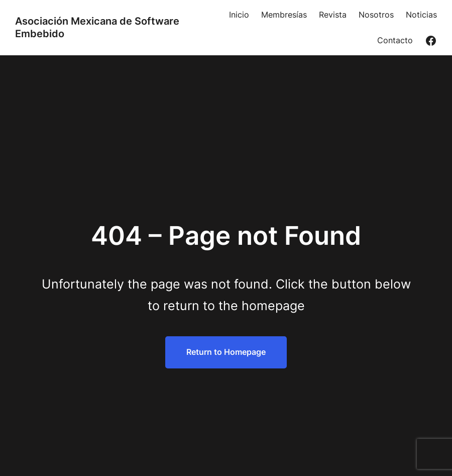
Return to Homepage (226, 352)
